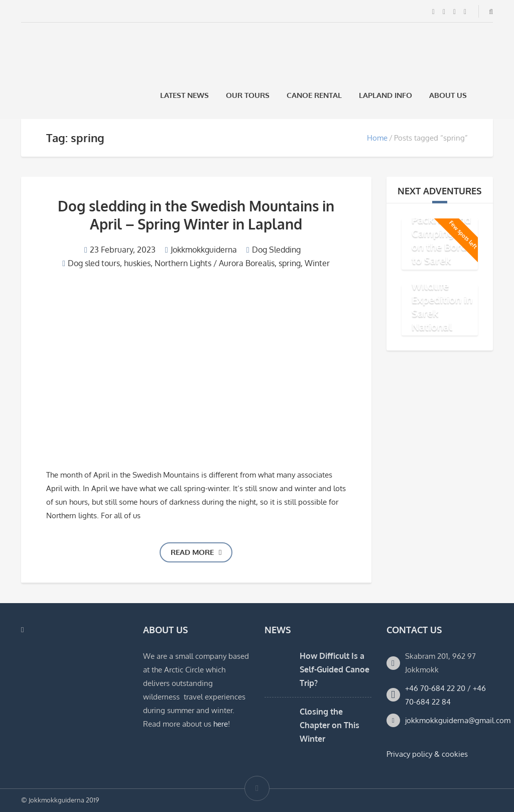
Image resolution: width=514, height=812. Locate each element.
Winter (317, 263)
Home (377, 138)
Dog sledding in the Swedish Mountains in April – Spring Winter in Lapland (196, 215)
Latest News (184, 95)
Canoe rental (314, 95)
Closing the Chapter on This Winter (330, 725)
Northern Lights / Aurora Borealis (215, 263)
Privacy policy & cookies (427, 754)
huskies (137, 263)
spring (290, 263)
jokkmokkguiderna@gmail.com (458, 720)
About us (448, 95)
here (221, 724)
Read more (196, 552)
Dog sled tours (94, 263)
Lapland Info (385, 95)
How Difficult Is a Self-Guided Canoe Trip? (335, 669)
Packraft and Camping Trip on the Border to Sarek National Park (444, 246)
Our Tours (248, 95)
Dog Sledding (276, 250)
